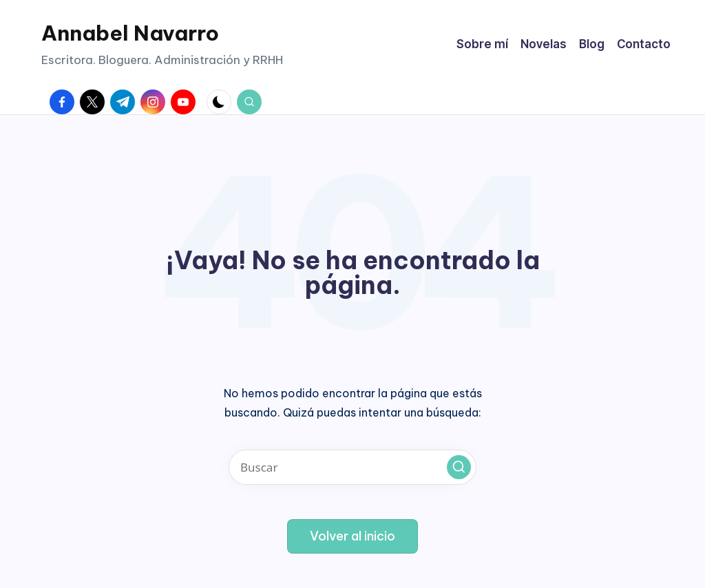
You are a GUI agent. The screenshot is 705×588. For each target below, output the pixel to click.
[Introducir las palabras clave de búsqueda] (352, 467)
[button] (459, 467)
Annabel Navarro (130, 33)
